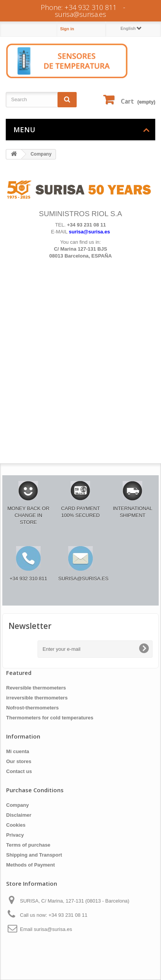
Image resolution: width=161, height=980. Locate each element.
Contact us (19, 771)
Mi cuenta (18, 751)
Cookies (16, 825)
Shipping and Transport (34, 855)
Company (17, 805)
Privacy (15, 835)
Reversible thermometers (36, 688)
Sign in (67, 29)
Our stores (19, 761)
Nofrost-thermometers (32, 708)
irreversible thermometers (37, 698)
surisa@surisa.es (80, 14)
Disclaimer (19, 815)
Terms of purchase (28, 845)
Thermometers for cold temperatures (50, 718)
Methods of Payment (30, 865)
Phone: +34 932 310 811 (79, 7)
